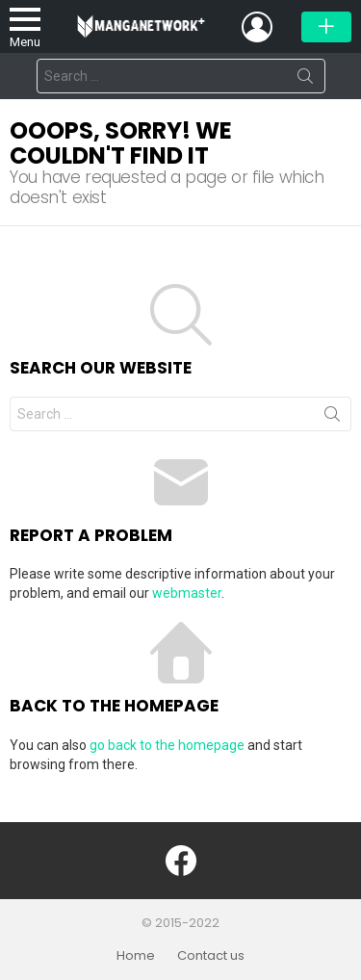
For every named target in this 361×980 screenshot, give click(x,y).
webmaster (187, 593)
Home (136, 956)
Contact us (211, 956)
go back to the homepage (167, 745)
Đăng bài (326, 27)
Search (305, 80)
